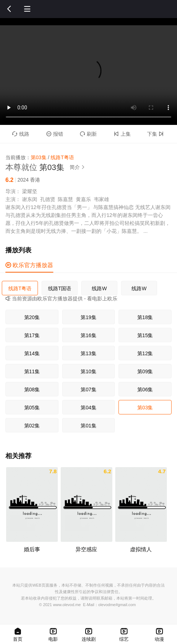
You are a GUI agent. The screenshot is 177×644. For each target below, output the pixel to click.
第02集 (32, 426)
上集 (122, 134)
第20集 (32, 317)
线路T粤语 (20, 288)
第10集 (88, 371)
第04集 (88, 408)
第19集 (88, 317)
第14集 (32, 353)
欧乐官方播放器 (29, 265)
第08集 (32, 390)
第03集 (145, 408)
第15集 (145, 335)
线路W (99, 288)
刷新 (88, 134)
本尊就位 (21, 167)
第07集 (88, 390)
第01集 (88, 426)
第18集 (145, 317)
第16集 (88, 335)
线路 (21, 134)
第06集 (145, 390)
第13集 (88, 353)
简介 (78, 167)
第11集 (32, 371)
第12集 (145, 353)
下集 (156, 134)
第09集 (145, 371)
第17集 (32, 335)
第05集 (32, 408)
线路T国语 (60, 288)
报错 (55, 134)
